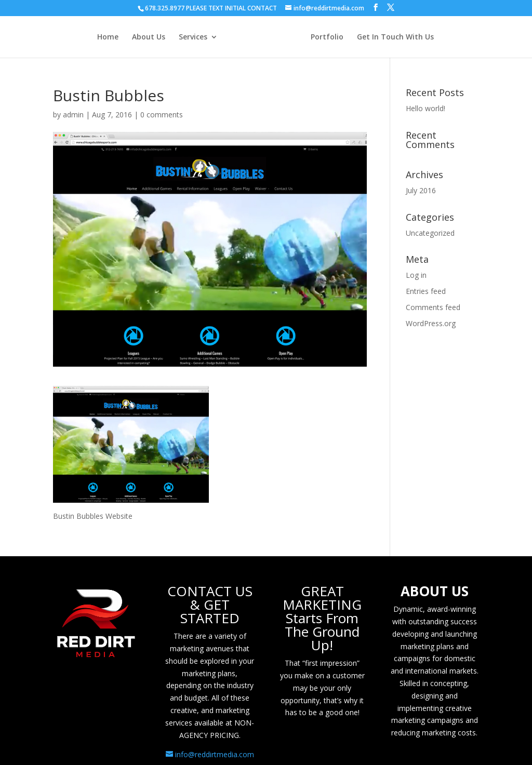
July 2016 (421, 190)
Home (108, 37)
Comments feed (433, 307)
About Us (149, 37)
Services (193, 37)
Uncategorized (430, 233)
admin (73, 115)
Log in (416, 275)
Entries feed (426, 291)
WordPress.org (431, 323)
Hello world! (425, 108)
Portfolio (327, 37)
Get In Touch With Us (395, 37)
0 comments (162, 115)
